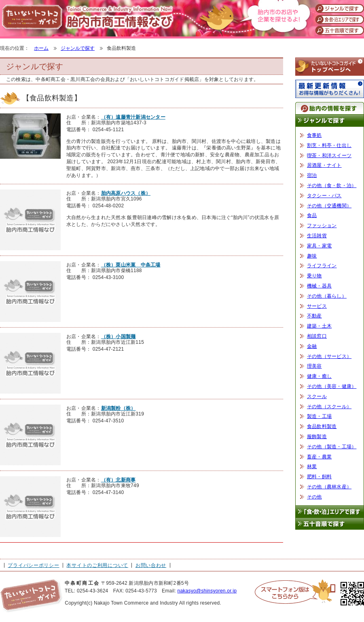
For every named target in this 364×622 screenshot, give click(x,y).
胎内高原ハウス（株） (126, 193)
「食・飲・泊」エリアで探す (330, 512)
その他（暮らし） (327, 296)
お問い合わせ (151, 565)
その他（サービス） (329, 356)
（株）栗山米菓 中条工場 (131, 265)
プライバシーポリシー (33, 565)
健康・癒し (319, 376)
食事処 (314, 135)
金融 (312, 346)
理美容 (314, 366)
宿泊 (312, 175)
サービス (317, 306)
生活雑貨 (317, 236)
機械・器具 (319, 286)
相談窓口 (317, 336)
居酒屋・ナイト (324, 165)
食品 (312, 215)
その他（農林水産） (329, 487)
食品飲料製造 (322, 426)
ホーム (41, 48)
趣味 (312, 256)
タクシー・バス (324, 196)
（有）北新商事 (119, 480)
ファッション (322, 226)
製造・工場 (319, 416)
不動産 (314, 316)
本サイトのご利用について (97, 565)
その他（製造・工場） (332, 447)
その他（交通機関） (329, 206)
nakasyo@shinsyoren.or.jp (207, 591)
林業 (312, 466)
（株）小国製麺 (119, 337)
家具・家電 (319, 246)
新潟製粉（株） (119, 408)
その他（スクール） (329, 407)
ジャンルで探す (78, 48)
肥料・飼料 (319, 477)
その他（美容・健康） (332, 386)
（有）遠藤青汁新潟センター (133, 117)
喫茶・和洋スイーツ (329, 155)
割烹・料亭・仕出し (329, 145)
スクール (317, 396)
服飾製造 (317, 437)
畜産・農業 (319, 457)
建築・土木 (319, 326)
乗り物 (314, 276)
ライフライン (322, 266)
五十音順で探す (330, 524)
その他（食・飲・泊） (332, 185)
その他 (314, 497)
